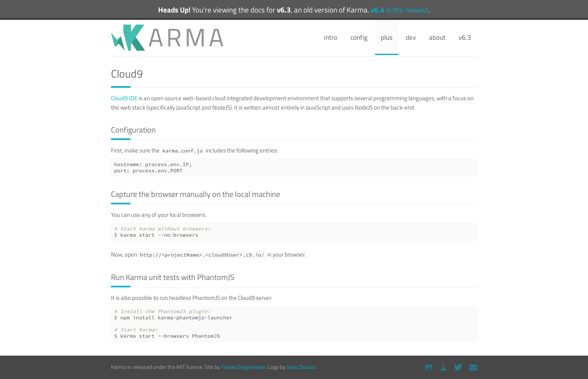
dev (411, 37)
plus (387, 37)
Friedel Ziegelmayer (243, 367)
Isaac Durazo (301, 367)
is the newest (400, 10)
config (359, 37)
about (437, 37)
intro (331, 37)
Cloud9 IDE (124, 98)
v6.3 (465, 37)
